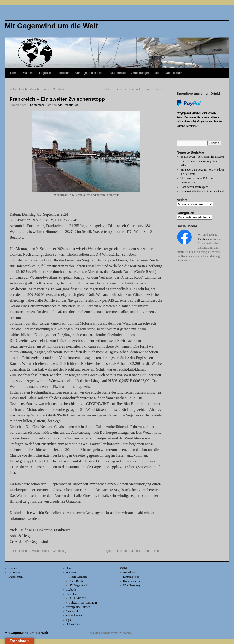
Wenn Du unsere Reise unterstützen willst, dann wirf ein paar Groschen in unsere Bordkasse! (199, 122)
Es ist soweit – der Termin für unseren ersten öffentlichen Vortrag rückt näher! (202, 161)
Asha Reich (76, 581)
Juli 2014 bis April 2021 (83, 603)
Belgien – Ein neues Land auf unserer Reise (133, 89)
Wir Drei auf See (68, 105)
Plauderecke (117, 73)
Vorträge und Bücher (89, 73)
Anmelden (129, 572)
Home (14, 73)
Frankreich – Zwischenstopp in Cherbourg (38, 89)
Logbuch (45, 73)
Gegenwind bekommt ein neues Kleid (202, 191)
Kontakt (13, 568)
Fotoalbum (63, 73)
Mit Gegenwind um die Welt (27, 633)
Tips (157, 73)
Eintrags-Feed (131, 577)
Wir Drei (29, 73)
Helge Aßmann (78, 577)
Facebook (204, 239)
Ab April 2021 (78, 598)
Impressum (15, 572)
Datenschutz (174, 73)
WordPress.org (132, 585)
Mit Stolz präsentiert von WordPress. (111, 633)
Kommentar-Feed (133, 581)
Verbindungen (140, 73)
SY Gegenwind (78, 585)
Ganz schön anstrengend (194, 187)
